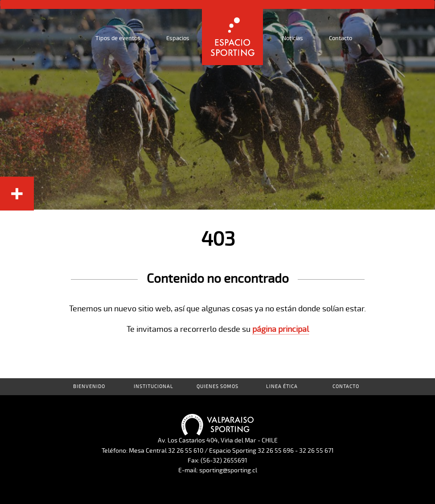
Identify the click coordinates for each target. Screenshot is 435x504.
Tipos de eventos (118, 38)
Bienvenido (89, 386)
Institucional (154, 386)
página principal (281, 329)
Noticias (293, 38)
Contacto (341, 38)
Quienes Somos (217, 386)
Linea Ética (282, 386)
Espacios (178, 38)
